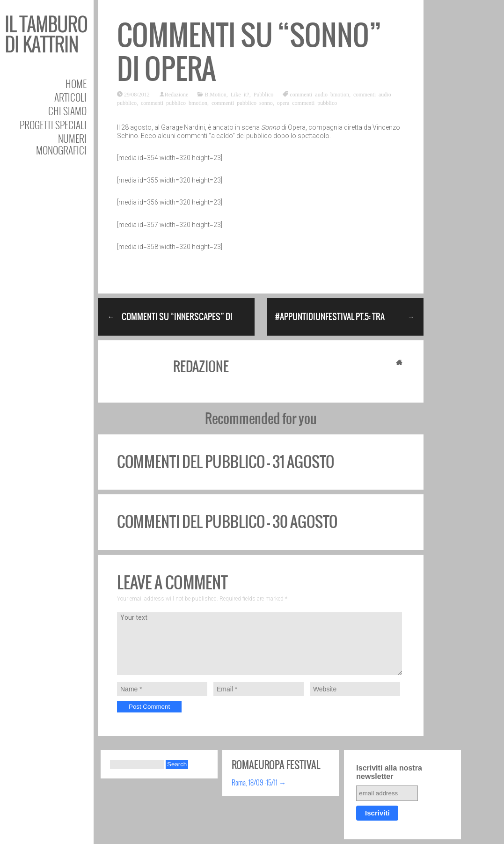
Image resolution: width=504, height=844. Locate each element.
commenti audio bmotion (319, 94)
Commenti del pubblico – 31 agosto (226, 462)
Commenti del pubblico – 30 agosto (227, 522)
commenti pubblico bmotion (174, 103)
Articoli (70, 97)
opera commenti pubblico (307, 103)
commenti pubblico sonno (242, 103)
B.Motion (215, 94)
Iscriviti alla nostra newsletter (389, 772)
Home (76, 84)
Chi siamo (67, 111)
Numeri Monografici (61, 144)
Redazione (177, 94)
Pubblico (264, 94)
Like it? (240, 94)
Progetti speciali (53, 125)
